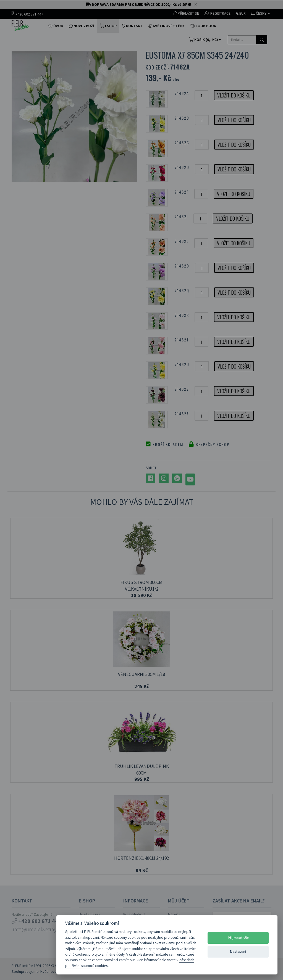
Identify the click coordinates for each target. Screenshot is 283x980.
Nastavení (238, 952)
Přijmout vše (238, 938)
